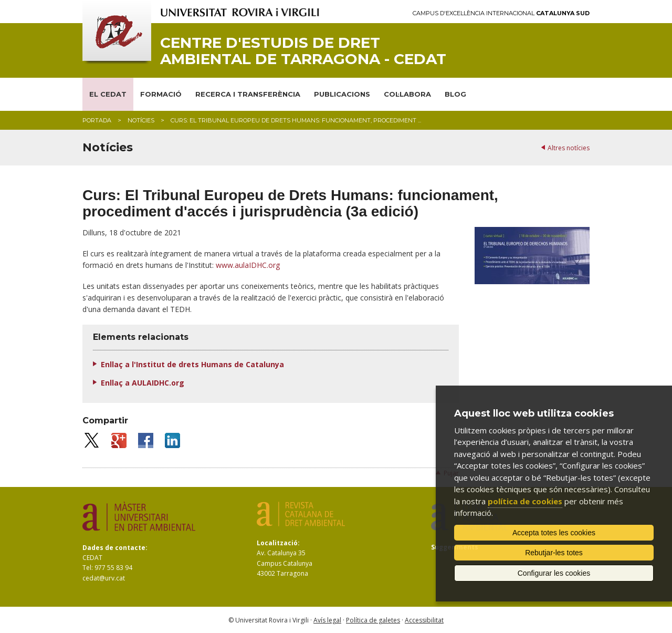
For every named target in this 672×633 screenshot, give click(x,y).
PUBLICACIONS (342, 94)
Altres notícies (569, 148)
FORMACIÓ (161, 94)
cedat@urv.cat (104, 578)
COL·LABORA (407, 94)
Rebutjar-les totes (554, 553)
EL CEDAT (108, 94)
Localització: (278, 543)
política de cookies (525, 501)
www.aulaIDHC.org (248, 265)
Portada (97, 120)
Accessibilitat (424, 620)
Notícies (141, 120)
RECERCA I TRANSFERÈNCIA (248, 94)
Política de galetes (373, 620)
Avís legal (327, 620)
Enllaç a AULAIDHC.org (143, 383)
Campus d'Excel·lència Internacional (501, 13)
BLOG (455, 94)
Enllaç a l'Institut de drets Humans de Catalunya (192, 364)
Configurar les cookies (554, 573)
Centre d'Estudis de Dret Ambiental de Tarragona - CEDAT (303, 51)
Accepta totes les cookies (554, 533)
